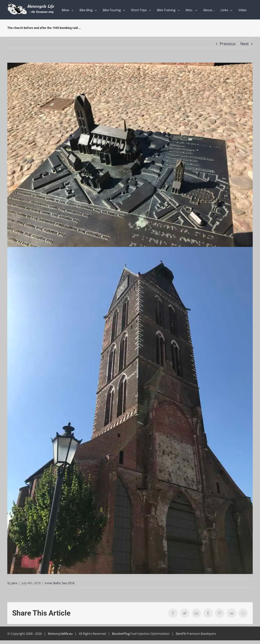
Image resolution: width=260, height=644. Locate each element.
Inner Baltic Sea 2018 (60, 583)
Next (245, 44)
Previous (228, 44)
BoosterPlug (121, 634)
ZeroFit (181, 634)
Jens (15, 583)
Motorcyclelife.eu (60, 634)
